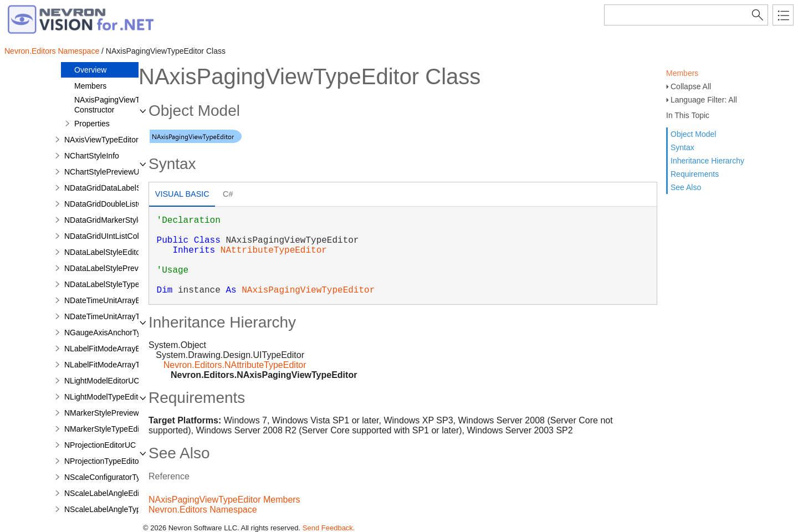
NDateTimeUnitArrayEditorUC (116, 300)
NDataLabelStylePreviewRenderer (123, 268)
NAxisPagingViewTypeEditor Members (224, 500)
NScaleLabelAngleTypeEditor (115, 509)
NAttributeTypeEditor (274, 250)
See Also (686, 187)
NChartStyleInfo (92, 156)
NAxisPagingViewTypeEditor (308, 290)
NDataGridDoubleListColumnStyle (123, 204)
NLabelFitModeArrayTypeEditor (118, 365)
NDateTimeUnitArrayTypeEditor (119, 316)
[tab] (182, 195)
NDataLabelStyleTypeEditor (112, 284)
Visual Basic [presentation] (182, 194)
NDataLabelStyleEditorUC (109, 252)
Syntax (682, 147)
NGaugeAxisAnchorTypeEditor (117, 332)
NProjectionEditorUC (100, 445)
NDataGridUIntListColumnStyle (118, 236)
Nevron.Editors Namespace (52, 51)
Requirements (695, 174)
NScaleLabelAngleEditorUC (112, 493)
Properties (92, 124)
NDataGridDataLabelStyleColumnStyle (131, 188)
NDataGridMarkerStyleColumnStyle (125, 220)
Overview (90, 70)
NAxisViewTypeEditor (101, 140)
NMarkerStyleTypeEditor (106, 429)
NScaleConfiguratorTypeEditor (117, 477)
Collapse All (691, 86)
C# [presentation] (228, 194)
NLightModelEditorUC (102, 381)
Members (682, 73)
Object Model (693, 134)
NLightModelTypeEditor (105, 397)
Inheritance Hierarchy (707, 161)
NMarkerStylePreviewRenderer (118, 413)
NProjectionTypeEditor (103, 461)
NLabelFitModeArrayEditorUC (116, 349)
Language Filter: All (704, 100)
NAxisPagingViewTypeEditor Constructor (123, 105)
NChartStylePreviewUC (104, 172)
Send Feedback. (329, 528)
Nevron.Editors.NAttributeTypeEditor (235, 365)
